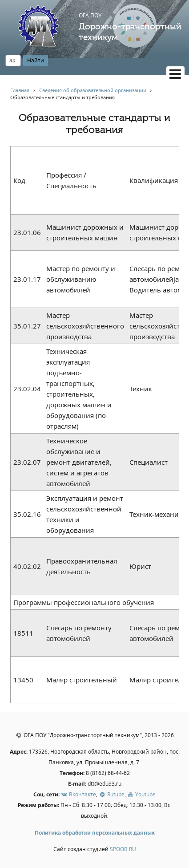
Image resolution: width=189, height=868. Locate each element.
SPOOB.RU (123, 849)
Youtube (141, 794)
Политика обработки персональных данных (95, 833)
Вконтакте (78, 794)
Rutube (111, 794)
